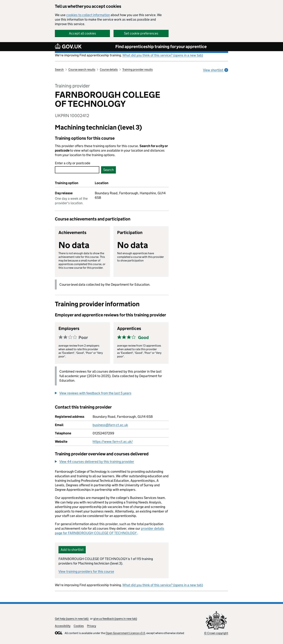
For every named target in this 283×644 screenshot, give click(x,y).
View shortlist (216, 70)
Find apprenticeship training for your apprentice (161, 47)
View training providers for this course (86, 571)
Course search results (82, 69)
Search (59, 69)
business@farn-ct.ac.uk (110, 425)
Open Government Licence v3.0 (125, 633)
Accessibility (63, 626)
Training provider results (138, 69)
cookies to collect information (88, 15)
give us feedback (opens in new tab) (115, 619)
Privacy (92, 626)
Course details (109, 69)
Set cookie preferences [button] (141, 33)
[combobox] (77, 170)
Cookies (79, 626)
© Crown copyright (216, 633)
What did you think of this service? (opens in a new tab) (163, 55)
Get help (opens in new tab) (72, 619)
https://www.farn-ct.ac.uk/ (113, 442)
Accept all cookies (82, 33)
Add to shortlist (72, 550)
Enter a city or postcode (73, 163)
